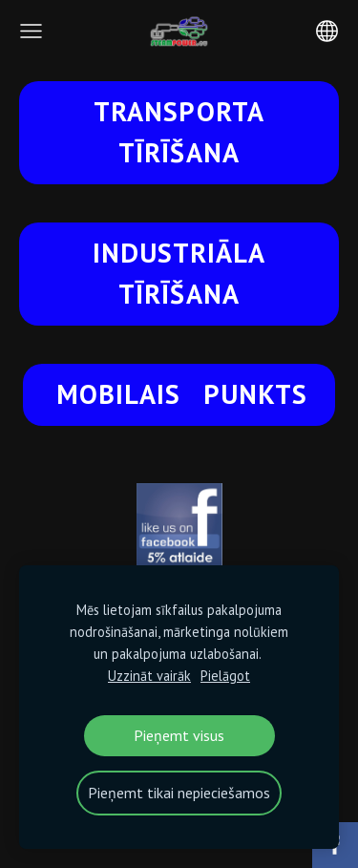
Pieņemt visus (179, 735)
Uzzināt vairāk (149, 676)
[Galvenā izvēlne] (31, 31)
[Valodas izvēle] (327, 31)
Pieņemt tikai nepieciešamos (179, 793)
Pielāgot (225, 676)
